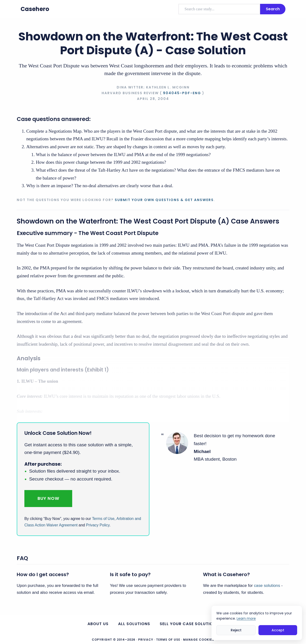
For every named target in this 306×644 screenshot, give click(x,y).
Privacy (146, 640)
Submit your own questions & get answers (164, 200)
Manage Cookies (199, 640)
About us (98, 624)
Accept (278, 630)
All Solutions (134, 624)
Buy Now (48, 498)
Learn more (246, 618)
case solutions (267, 585)
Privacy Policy (98, 525)
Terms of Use (103, 519)
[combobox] (219, 9)
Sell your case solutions (189, 624)
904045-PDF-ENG (182, 93)
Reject (236, 630)
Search (273, 9)
